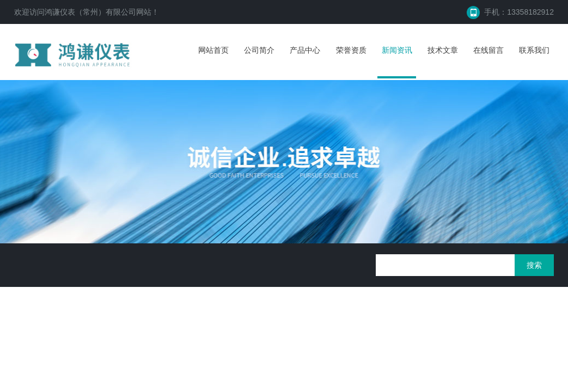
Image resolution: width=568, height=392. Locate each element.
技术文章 (443, 50)
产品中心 (305, 50)
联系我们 (534, 50)
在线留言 (488, 50)
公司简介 (259, 50)
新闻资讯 (397, 50)
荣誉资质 (351, 50)
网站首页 (213, 50)
